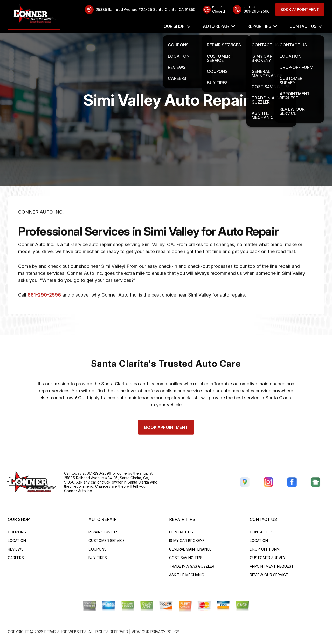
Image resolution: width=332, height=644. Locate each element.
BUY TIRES (98, 558)
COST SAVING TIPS (186, 558)
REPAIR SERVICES (103, 532)
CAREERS (16, 558)
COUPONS (17, 532)
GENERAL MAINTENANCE (190, 549)
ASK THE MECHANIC (187, 575)
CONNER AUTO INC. (41, 226)
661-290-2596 (44, 308)
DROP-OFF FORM (265, 549)
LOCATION (17, 541)
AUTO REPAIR (216, 26)
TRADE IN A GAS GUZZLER (192, 566)
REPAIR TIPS (259, 26)
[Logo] (34, 15)
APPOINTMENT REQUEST (272, 566)
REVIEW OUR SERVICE (269, 575)
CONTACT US (303, 26)
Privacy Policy (165, 632)
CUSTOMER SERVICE (107, 541)
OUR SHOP (174, 26)
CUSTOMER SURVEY (268, 558)
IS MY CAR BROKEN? (187, 541)
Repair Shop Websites (65, 632)
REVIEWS (16, 549)
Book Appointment (300, 9)
